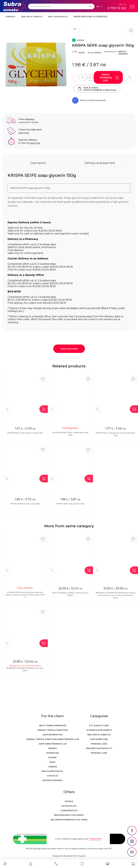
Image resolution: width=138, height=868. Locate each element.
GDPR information (52, 735)
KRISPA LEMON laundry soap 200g (25, 504)
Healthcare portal (52, 771)
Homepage (10, 17)
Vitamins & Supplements (99, 730)
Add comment (69, 349)
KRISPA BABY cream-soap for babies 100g (25, 433)
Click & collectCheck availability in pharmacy (97, 89)
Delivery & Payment (53, 780)
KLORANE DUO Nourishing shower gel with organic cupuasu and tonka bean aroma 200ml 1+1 (25, 595)
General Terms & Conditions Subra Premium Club (52, 739)
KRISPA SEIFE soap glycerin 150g (91, 17)
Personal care (99, 744)
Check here (95, 839)
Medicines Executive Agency (69, 815)
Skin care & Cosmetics (32, 17)
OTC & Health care (99, 726)
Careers (53, 767)
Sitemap (52, 758)
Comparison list (69, 811)
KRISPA (98, 53)
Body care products (58, 17)
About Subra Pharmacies (53, 726)
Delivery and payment (100, 163)
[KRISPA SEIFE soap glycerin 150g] (36, 65)
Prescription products (99, 748)
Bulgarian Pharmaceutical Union (69, 820)
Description (38, 163)
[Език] (100, 7)
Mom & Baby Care (99, 739)
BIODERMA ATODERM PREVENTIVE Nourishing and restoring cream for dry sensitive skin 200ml (115, 595)
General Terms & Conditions (52, 730)
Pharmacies (53, 753)
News (52, 762)
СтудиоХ (81, 856)
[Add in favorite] (43, 379)
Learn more (24, 133)
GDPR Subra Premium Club (52, 744)
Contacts (52, 776)
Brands (53, 748)
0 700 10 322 (117, 8)
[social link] (132, 831)
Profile (69, 801)
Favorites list (69, 806)
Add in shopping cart (109, 77)
